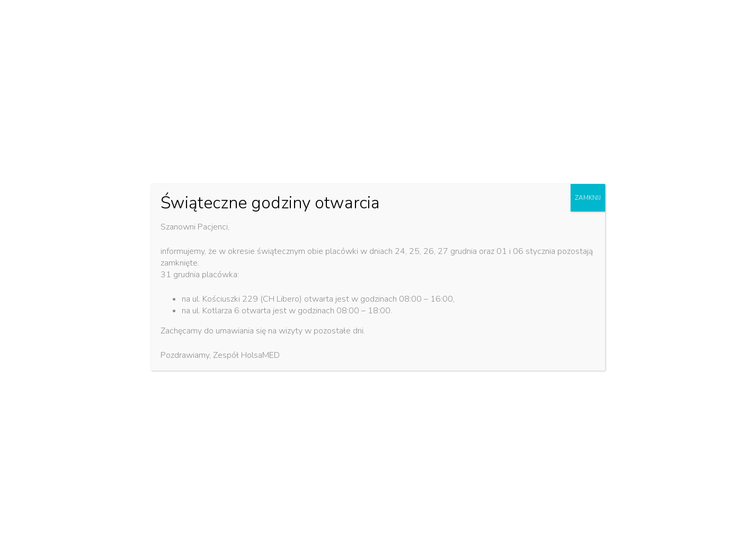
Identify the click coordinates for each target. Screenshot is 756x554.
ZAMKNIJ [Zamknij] (588, 198)
